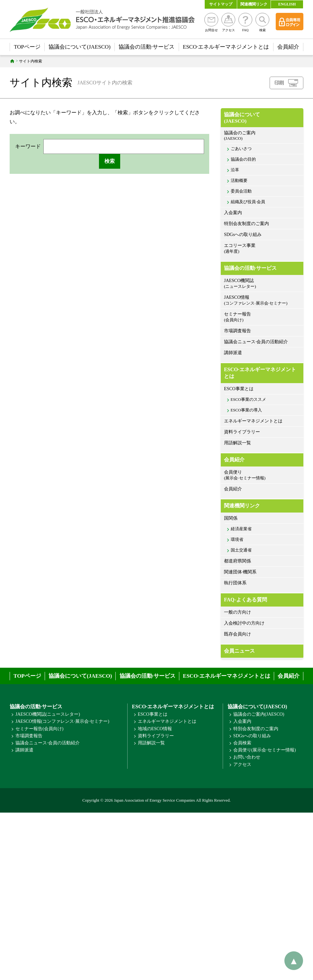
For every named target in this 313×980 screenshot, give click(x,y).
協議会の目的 (243, 159)
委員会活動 (241, 191)
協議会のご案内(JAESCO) (259, 714)
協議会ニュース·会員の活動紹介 (256, 342)
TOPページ (27, 47)
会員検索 (242, 743)
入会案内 (233, 213)
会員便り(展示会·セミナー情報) (265, 750)
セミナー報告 (262, 317)
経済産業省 (241, 529)
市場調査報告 (237, 331)
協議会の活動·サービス (147, 47)
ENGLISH (287, 4)
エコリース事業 (262, 249)
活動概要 (239, 181)
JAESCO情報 (262, 301)
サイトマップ (221, 4)
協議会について (262, 118)
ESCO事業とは (239, 389)
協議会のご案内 (262, 136)
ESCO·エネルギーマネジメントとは (226, 47)
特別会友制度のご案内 (246, 224)
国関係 (231, 518)
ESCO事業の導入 (246, 410)
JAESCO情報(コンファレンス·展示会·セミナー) (62, 721)
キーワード (28, 146)
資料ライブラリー (242, 432)
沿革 (235, 170)
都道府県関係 (237, 561)
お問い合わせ (247, 757)
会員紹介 (288, 47)
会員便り (262, 475)
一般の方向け (237, 612)
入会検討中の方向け (244, 623)
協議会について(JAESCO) (80, 47)
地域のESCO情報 (155, 729)
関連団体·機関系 (240, 572)
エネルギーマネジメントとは (253, 421)
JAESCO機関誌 (262, 284)
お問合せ (211, 22)
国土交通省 (241, 550)
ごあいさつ (241, 149)
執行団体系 (235, 583)
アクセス (228, 22)
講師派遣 (233, 353)
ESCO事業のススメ (248, 400)
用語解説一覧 (237, 443)
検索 (262, 22)
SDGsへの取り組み (243, 235)
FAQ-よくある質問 (246, 600)
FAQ (245, 22)
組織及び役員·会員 (248, 202)
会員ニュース (239, 651)
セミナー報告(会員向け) (39, 729)
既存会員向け (237, 634)
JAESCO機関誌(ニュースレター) (48, 714)
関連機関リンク (254, 4)
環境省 (237, 540)
